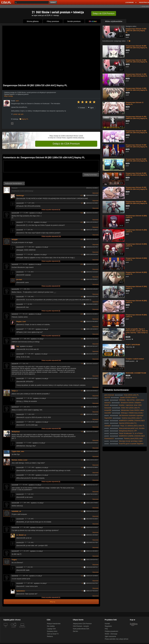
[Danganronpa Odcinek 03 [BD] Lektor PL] (113, 263)
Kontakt (107, 624)
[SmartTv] (15, 628)
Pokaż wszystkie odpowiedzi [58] (51, 429)
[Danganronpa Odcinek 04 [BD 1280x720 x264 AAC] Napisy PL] (113, 164)
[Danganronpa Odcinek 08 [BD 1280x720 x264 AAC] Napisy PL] (113, 51)
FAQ (106, 629)
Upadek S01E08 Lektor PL (128, 398)
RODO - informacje (111, 634)
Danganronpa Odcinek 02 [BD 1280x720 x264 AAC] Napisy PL (137, 132)
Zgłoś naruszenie (110, 636)
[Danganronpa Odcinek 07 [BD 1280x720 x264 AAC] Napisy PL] (113, 207)
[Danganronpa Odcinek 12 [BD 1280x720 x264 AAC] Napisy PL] (113, 94)
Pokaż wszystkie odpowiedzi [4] (51, 210)
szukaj (53, 3)
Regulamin (108, 626)
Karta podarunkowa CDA (81, 629)
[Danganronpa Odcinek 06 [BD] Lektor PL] (113, 306)
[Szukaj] (32, 2)
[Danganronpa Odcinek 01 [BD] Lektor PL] (113, 235)
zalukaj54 (108, 426)
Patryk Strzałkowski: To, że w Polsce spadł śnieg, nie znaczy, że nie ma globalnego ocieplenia (124, 434)
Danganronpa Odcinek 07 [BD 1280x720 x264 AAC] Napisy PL (137, 202)
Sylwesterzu (21, 591)
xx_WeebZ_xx (21, 535)
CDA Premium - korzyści (81, 626)
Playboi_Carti (21, 322)
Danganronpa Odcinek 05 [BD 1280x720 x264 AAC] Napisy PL (137, 174)
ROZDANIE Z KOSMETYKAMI (136, 373)
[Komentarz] (51, 166)
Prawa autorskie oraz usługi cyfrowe (117, 639)
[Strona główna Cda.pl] (7, 2)
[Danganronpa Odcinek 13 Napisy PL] (113, 108)
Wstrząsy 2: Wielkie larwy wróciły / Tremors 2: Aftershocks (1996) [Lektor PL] (124, 414)
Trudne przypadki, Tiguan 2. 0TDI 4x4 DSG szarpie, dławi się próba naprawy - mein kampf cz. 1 (137, 332)
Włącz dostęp (8, 96)
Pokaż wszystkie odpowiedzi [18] (51, 236)
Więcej (52, 602)
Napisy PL (25, 119)
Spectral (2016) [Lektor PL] (128, 423)
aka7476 (107, 398)
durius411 (108, 403)
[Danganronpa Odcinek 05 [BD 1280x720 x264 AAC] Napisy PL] (113, 179)
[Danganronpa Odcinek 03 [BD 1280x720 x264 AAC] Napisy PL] (113, 150)
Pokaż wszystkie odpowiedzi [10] (51, 360)
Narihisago (20, 196)
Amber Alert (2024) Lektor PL (130, 408)
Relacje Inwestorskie (54, 624)
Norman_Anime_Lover (20, 460)
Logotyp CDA (51, 629)
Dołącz (104, 13)
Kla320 (107, 405)
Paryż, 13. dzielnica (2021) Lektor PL (132, 426)
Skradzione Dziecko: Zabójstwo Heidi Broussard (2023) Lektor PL (123, 404)
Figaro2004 (108, 418)
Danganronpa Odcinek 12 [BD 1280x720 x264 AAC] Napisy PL (137, 89)
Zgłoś (91, 108)
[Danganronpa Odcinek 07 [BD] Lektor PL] (113, 292)
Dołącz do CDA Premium (66, 144)
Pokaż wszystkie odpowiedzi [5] (51, 261)
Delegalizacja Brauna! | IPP (128, 431)
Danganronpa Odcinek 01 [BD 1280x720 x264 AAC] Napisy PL (137, 118)
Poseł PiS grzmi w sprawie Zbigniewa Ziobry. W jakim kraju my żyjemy (124, 445)
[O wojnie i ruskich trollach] (113, 364)
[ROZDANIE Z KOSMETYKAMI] (113, 378)
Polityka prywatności (111, 631)
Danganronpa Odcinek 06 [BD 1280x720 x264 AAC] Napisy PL (137, 188)
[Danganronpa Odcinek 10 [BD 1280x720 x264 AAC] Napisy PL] (113, 32)
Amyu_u (15, 391)
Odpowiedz (95, 193)
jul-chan (19, 280)
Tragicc (14, 560)
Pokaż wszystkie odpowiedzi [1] (51, 597)
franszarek (108, 408)
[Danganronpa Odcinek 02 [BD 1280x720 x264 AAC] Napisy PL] (113, 136)
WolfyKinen (16, 432)
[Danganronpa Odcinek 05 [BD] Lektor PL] (113, 320)
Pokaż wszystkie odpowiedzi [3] (51, 286)
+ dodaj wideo (145, 6)
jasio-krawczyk (109, 395)
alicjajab (15, 240)
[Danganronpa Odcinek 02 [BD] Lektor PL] (113, 221)
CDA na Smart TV (53, 634)
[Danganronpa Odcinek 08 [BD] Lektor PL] (113, 278)
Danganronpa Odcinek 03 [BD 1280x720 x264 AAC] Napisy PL (137, 146)
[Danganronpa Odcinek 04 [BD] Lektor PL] (113, 249)
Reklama (50, 636)
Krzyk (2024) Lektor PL (131, 395)
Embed (81, 108)
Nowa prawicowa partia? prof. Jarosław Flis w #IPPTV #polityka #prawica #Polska (124, 429)
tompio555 (108, 410)
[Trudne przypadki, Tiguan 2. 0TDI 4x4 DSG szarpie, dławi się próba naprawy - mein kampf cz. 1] (113, 334)
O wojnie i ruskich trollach (135, 359)
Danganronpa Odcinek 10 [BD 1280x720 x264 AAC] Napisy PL (136, 31)
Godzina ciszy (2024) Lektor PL (132, 418)
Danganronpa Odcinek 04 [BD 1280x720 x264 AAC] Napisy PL (137, 160)
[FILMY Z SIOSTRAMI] (113, 350)
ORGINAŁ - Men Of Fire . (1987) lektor (131, 400)
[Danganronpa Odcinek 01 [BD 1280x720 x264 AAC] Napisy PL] (113, 122)
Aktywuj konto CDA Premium (82, 624)
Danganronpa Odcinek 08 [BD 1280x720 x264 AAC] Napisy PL (137, 47)
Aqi (18, 346)
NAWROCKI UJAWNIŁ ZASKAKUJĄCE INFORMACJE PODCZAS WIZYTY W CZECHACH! (125, 422)
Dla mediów (51, 626)
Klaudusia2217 (109, 439)
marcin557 (108, 413)
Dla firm (75, 631)
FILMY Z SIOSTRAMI (133, 345)
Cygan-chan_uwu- (18, 451)
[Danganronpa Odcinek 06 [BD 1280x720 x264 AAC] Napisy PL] (113, 193)
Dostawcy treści (52, 631)
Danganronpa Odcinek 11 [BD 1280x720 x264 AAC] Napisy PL (137, 75)
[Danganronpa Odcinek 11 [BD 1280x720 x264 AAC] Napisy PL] (113, 79)
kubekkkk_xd (16, 511)
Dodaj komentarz (91, 175)
